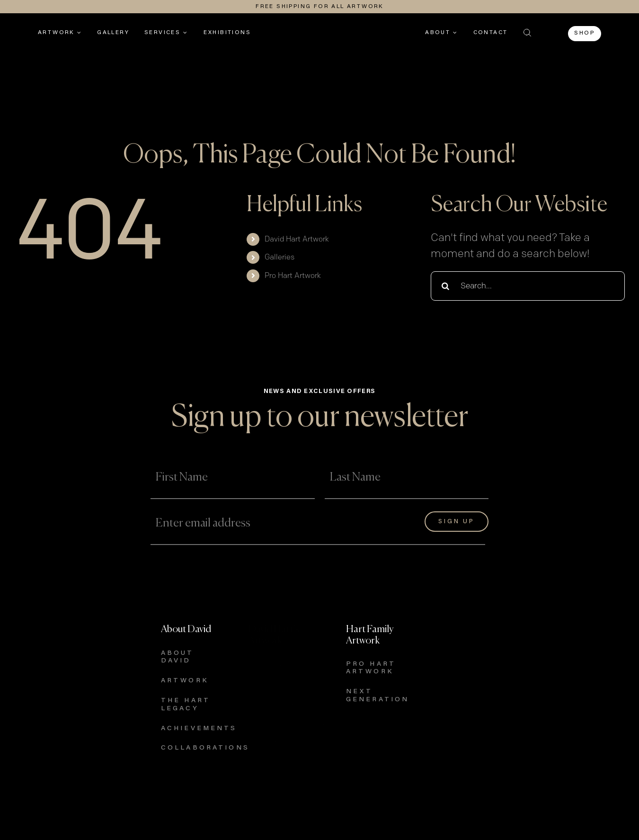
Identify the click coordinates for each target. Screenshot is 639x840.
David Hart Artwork (297, 239)
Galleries (280, 257)
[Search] (445, 286)
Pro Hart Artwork (293, 276)
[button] (527, 33)
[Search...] (528, 286)
